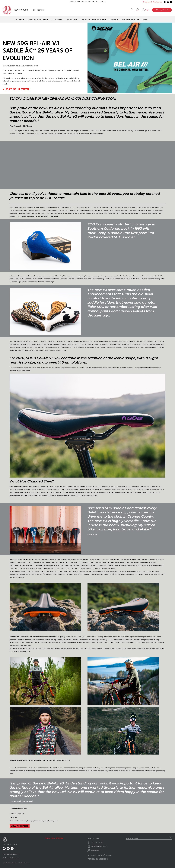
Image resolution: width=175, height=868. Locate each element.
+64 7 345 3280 (97, 842)
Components (57, 19)
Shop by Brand (162, 10)
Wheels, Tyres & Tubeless (37, 19)
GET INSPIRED (39, 10)
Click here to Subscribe (11, 858)
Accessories (71, 19)
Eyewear (113, 19)
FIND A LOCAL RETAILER (54, 838)
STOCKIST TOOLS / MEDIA (99, 855)
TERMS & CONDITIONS (98, 859)
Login (147, 10)
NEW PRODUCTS (21, 10)
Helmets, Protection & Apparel (93, 19)
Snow (145, 19)
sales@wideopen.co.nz (99, 846)
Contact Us (157, 2)
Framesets (19, 19)
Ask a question (97, 850)
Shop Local (147, 2)
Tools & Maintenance (130, 19)
